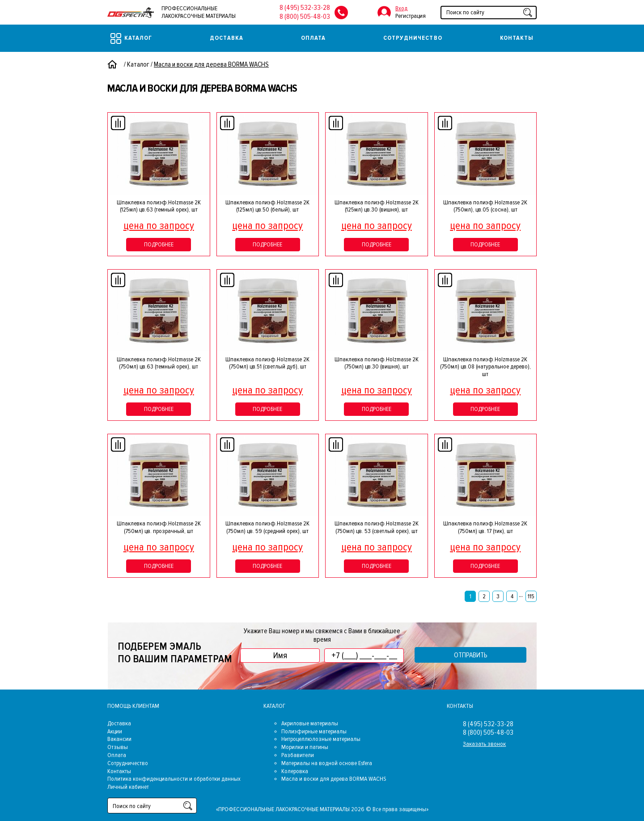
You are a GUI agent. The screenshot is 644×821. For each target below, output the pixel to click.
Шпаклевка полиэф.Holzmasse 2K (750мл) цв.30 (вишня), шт (377, 363)
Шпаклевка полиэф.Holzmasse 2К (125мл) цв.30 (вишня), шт (377, 206)
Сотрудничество (413, 38)
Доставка (226, 38)
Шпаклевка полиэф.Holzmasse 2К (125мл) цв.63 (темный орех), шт (159, 206)
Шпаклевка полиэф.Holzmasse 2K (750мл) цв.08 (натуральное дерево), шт (485, 367)
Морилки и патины (305, 747)
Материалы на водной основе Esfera (327, 763)
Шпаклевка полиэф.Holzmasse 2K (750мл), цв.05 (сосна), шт (485, 206)
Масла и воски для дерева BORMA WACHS (334, 779)
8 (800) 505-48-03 (305, 17)
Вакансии (119, 739)
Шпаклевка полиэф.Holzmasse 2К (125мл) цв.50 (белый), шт (267, 206)
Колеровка (295, 771)
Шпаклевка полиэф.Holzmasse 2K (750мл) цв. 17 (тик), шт (485, 527)
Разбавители (298, 755)
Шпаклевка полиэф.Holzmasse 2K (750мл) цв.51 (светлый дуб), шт (267, 363)
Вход (401, 8)
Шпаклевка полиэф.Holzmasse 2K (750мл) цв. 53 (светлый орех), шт (377, 527)
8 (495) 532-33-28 (305, 8)
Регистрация (411, 16)
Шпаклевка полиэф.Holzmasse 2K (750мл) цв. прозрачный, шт (159, 527)
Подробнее (159, 244)
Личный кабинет (128, 787)
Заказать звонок (484, 744)
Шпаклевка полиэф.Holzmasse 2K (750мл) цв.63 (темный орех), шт (159, 363)
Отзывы (118, 747)
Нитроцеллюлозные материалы (321, 739)
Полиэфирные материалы (314, 731)
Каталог (131, 38)
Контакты (517, 38)
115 (531, 596)
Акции (115, 731)
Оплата (313, 38)
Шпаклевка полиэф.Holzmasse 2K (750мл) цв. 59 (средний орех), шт (267, 527)
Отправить (471, 655)
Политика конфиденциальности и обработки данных (174, 779)
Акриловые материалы (310, 723)
